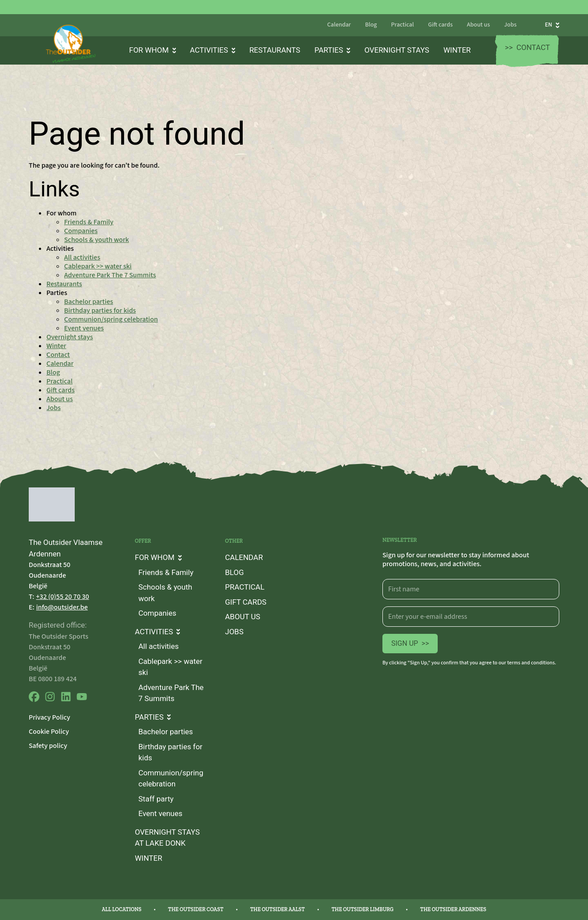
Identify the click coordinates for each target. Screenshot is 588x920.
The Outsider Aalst (278, 909)
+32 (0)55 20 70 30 (63, 597)
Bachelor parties (89, 302)
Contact (527, 48)
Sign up (410, 643)
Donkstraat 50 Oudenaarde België (50, 575)
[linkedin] (66, 700)
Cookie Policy (49, 732)
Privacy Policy (50, 717)
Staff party (156, 799)
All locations (122, 909)
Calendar (339, 25)
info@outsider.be (62, 607)
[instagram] (50, 700)
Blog (371, 25)
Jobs (510, 25)
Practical (402, 25)
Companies (81, 231)
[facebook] (34, 700)
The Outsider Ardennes (453, 909)
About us (478, 25)
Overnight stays (397, 50)
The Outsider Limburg (363, 909)
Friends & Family (89, 222)
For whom (153, 50)
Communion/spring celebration (111, 319)
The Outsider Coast (196, 909)
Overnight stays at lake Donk (167, 838)
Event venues (84, 328)
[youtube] (82, 700)
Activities (213, 50)
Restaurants (275, 50)
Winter (457, 50)
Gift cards (440, 25)
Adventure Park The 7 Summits (110, 275)
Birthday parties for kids (100, 310)
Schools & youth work (97, 240)
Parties (332, 50)
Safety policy (48, 746)
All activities (82, 257)
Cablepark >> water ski (98, 266)
